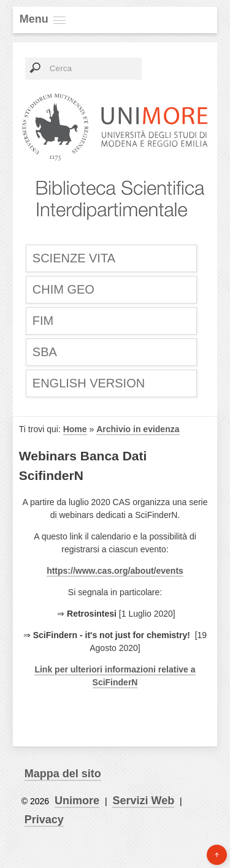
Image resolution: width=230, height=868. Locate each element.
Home (75, 429)
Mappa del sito (63, 774)
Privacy (44, 820)
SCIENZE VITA (74, 258)
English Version (89, 383)
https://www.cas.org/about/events (115, 571)
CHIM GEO (63, 289)
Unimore (77, 801)
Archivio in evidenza (138, 429)
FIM (43, 321)
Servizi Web (143, 801)
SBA (45, 352)
